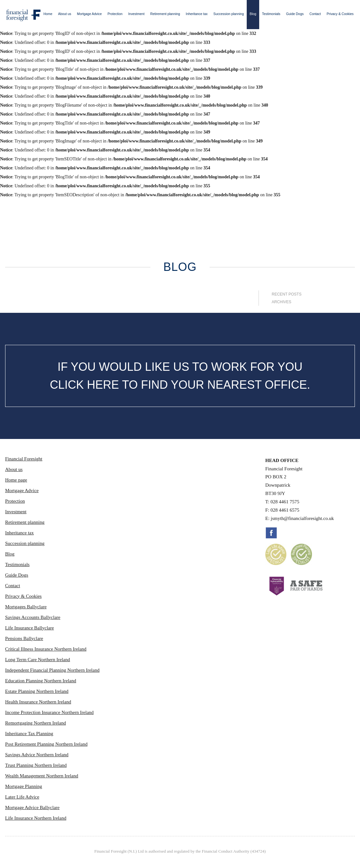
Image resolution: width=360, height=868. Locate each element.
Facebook (271, 533)
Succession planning (229, 14)
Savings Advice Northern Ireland (37, 755)
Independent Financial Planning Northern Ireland (52, 670)
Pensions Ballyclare (24, 638)
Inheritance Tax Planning (29, 734)
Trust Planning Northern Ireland (36, 765)
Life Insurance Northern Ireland (36, 818)
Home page (16, 480)
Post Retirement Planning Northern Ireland (46, 744)
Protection (115, 14)
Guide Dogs (295, 14)
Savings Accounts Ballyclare (33, 617)
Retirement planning (165, 14)
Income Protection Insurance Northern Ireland (49, 712)
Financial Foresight (24, 459)
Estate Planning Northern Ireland (37, 691)
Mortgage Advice (89, 14)
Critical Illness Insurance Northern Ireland (46, 649)
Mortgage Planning (24, 786)
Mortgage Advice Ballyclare (32, 807)
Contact (315, 14)
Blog (253, 14)
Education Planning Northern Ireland (41, 681)
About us (65, 14)
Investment (136, 14)
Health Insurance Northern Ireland (38, 702)
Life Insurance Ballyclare (29, 628)
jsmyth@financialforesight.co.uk (302, 518)
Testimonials (271, 14)
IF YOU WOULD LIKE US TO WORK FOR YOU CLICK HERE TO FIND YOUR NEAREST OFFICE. (180, 376)
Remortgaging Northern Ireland (36, 723)
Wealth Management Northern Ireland (42, 776)
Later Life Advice (22, 797)
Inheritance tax (197, 14)
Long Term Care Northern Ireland (38, 660)
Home (48, 14)
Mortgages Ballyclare (26, 607)
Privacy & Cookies (340, 14)
